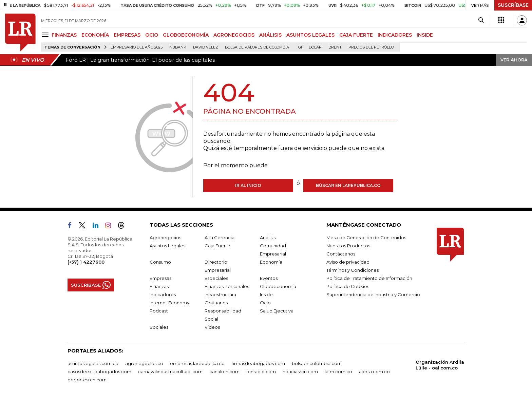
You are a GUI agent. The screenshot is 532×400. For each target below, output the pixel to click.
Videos (212, 327)
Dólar (315, 47)
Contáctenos (341, 254)
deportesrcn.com (87, 380)
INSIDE (425, 35)
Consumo (160, 262)
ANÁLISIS (270, 35)
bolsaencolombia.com (317, 363)
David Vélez (206, 47)
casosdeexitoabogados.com (99, 372)
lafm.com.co (338, 372)
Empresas (160, 278)
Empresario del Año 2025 (137, 47)
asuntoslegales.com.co (93, 363)
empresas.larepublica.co (197, 363)
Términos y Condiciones (353, 270)
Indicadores (163, 294)
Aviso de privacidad (348, 262)
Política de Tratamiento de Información (369, 278)
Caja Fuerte (217, 246)
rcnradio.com (261, 372)
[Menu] (46, 35)
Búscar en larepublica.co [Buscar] (348, 185)
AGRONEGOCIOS (234, 35)
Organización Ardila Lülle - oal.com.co (440, 365)
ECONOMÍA (95, 35)
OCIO (152, 35)
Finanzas (159, 286)
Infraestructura (220, 294)
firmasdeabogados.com (258, 363)
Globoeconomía (278, 286)
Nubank (178, 47)
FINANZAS (64, 35)
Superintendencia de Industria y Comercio (373, 294)
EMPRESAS (127, 35)
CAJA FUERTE (356, 35)
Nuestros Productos (348, 246)
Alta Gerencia (220, 237)
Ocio (265, 303)
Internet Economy (169, 303)
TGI (299, 47)
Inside (266, 294)
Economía (271, 262)
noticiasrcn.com (300, 372)
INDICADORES (395, 35)
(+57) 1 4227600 (86, 262)
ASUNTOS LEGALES (310, 35)
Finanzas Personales (227, 286)
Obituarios (216, 303)
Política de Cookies (348, 286)
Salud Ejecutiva (277, 311)
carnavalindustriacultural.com (170, 372)
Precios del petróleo (371, 47)
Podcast (159, 311)
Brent (335, 47)
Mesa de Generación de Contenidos (366, 237)
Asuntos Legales (167, 246)
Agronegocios (165, 237)
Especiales (216, 278)
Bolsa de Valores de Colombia (257, 47)
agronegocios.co (144, 363)
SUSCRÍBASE (513, 5)
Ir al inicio (248, 185)
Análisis (268, 237)
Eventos (269, 278)
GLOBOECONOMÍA (186, 35)
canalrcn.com (224, 372)
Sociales (159, 327)
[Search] (481, 20)
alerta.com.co (374, 372)
